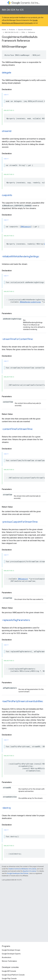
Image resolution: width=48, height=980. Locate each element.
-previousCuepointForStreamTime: (20, 522)
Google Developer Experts (11, 954)
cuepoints (7, 195)
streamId (7, 131)
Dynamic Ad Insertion (26, 3)
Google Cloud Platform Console (13, 975)
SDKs (23, 32)
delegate (7, 73)
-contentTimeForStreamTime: (17, 429)
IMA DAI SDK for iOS (13, 10)
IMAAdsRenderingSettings (30, 302)
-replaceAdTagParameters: (16, 620)
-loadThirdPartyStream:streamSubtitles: (22, 701)
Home (4, 30)
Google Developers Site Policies (18, 873)
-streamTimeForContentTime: (17, 339)
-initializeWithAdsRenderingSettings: (20, 257)
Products (12, 30)
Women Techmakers (9, 961)
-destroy (6, 808)
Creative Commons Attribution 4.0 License (22, 869)
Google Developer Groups (11, 950)
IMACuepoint (26, 227)
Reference (32, 32)
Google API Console (9, 971)
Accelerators (7, 957)
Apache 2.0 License (29, 871)
